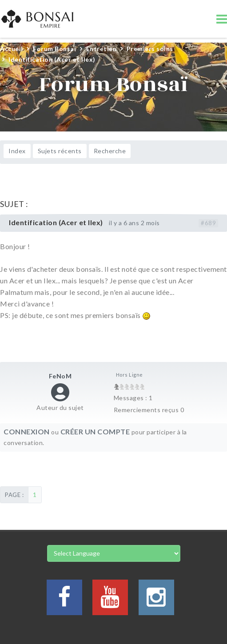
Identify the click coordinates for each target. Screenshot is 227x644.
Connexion (27, 431)
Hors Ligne (129, 375)
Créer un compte (95, 431)
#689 (208, 223)
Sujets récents (60, 151)
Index (17, 151)
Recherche (110, 151)
